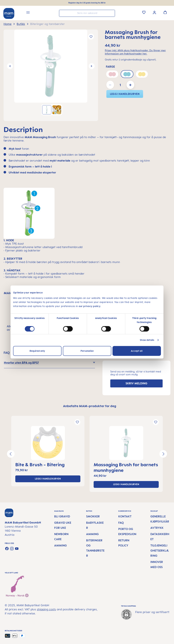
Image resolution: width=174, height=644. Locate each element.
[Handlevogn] (165, 12)
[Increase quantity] (130, 85)
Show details (147, 340)
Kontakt (125, 516)
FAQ (121, 523)
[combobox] (87, 13)
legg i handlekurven (125, 94)
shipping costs (46, 609)
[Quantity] (120, 85)
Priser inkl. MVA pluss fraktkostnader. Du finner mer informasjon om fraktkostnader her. (135, 52)
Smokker (93, 516)
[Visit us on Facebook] (7, 549)
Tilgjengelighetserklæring (160, 551)
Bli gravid (62, 516)
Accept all (137, 351)
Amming (60, 545)
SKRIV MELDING (136, 383)
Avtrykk (157, 528)
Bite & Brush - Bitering (40, 464)
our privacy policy (90, 306)
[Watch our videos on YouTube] (17, 549)
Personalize (87, 351)
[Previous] (10, 66)
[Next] (92, 66)
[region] (51, 75)
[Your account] (154, 12)
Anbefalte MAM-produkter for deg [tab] (90, 406)
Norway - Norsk (17, 595)
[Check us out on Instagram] (12, 549)
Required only (37, 351)
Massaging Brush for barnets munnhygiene (126, 467)
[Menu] (28, 13)
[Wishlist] (144, 12)
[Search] (111, 13)
